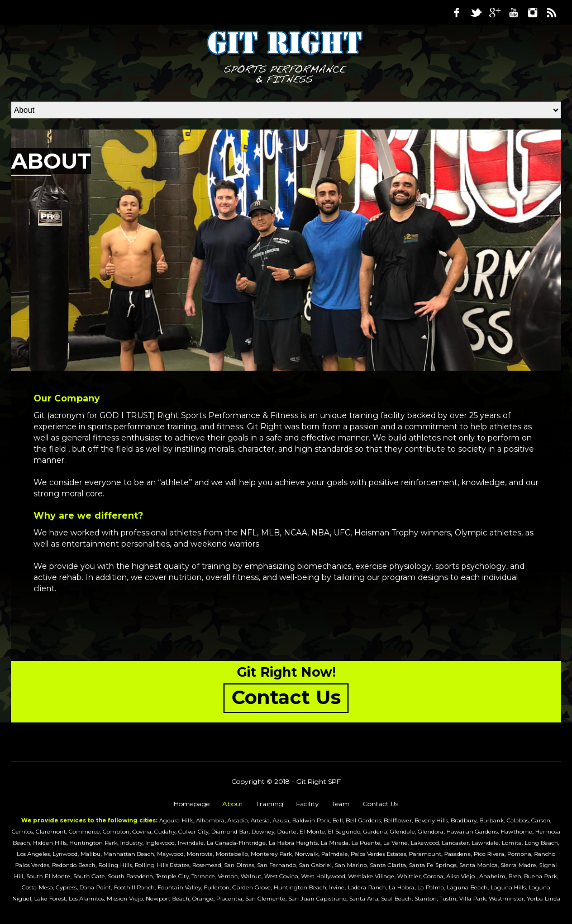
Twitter (475, 12)
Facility (308, 804)
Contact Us (380, 804)
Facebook (456, 12)
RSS (551, 12)
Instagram (532, 12)
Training (270, 804)
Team (341, 804)
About (233, 804)
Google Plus (494, 12)
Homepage (192, 804)
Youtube (513, 12)
